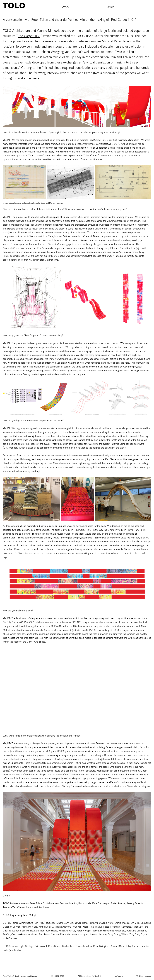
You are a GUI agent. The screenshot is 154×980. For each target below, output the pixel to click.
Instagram (143, 976)
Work (65, 7)
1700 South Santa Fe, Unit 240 (89, 976)
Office (110, 7)
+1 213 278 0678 (57, 976)
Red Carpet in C (29, 36)
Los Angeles (118, 976)
